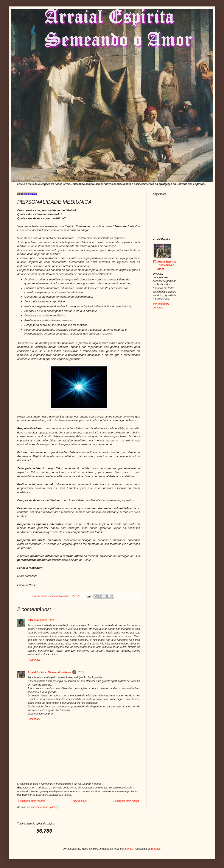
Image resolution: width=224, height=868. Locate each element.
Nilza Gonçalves (37, 620)
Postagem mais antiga (126, 801)
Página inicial (79, 801)
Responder (34, 660)
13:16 (81, 672)
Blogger (156, 849)
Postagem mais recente (32, 801)
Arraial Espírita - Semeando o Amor (49, 672)
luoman (129, 849)
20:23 (52, 620)
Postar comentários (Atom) (43, 807)
